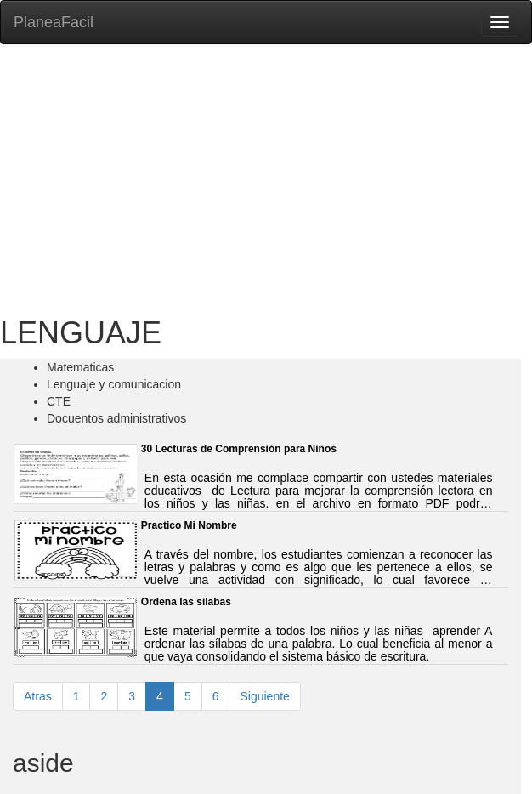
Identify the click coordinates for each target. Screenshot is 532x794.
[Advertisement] (266, 180)
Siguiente (264, 696)
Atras (38, 696)
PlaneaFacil (54, 22)
